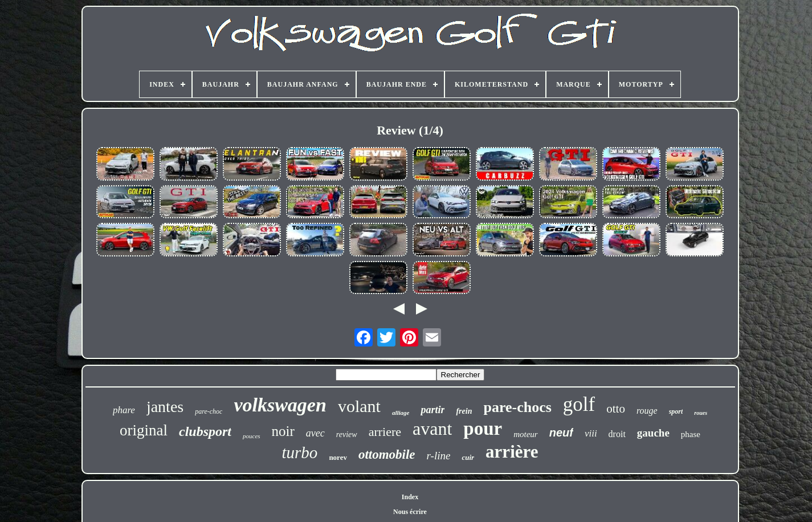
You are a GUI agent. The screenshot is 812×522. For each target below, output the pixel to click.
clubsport (205, 431)
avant (432, 429)
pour (483, 429)
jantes (165, 407)
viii (591, 433)
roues (701, 413)
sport (676, 411)
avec (315, 433)
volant (359, 406)
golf (579, 404)
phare (124, 410)
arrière (512, 452)
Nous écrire (410, 512)
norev (338, 457)
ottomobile (387, 454)
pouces (252, 436)
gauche (653, 433)
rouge (647, 411)
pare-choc (209, 411)
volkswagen (280, 405)
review (347, 435)
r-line (439, 456)
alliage (401, 413)
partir (432, 410)
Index (410, 497)
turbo (300, 452)
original (144, 430)
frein (464, 411)
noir (283, 431)
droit (617, 434)
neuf (561, 433)
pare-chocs (517, 407)
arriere (385, 432)
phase (691, 434)
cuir (468, 457)
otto (616, 409)
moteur (526, 434)
